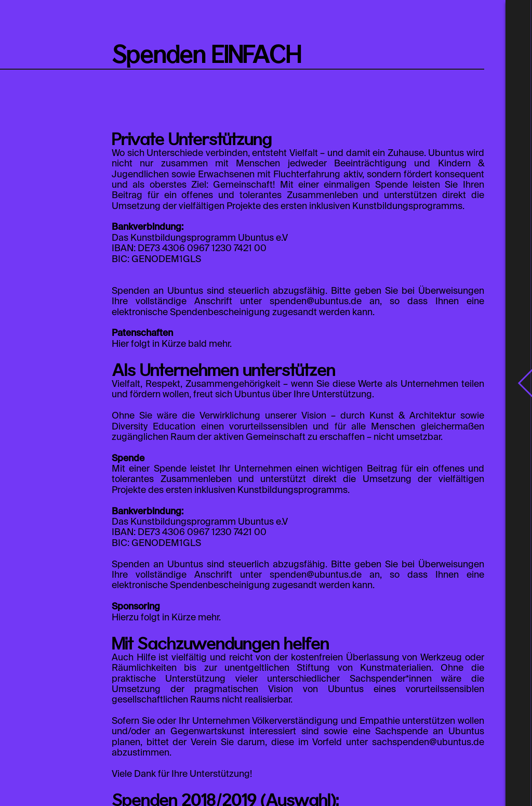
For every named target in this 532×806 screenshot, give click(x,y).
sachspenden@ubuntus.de (428, 743)
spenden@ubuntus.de (316, 302)
